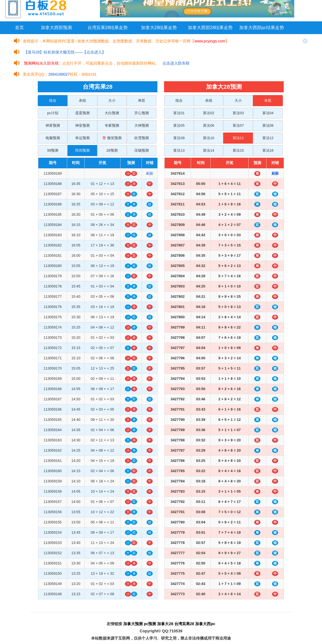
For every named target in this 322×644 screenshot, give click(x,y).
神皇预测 (82, 125)
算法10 (208, 138)
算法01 (179, 113)
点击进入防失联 (176, 63)
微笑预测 (112, 138)
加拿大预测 (133, 624)
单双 (142, 100)
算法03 (238, 113)
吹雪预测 (142, 138)
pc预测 (150, 624)
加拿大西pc (205, 624)
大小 (112, 100)
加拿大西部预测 (56, 28)
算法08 (268, 125)
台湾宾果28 (184, 624)
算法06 (208, 125)
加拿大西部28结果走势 (210, 28)
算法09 (179, 138)
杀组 (82, 100)
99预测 (53, 150)
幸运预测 (82, 138)
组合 (53, 100)
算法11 (238, 138)
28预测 (112, 150)
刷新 (150, 173)
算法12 (268, 138)
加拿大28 (165, 624)
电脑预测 (53, 138)
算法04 (268, 113)
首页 (19, 28)
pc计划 (53, 113)
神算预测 (53, 125)
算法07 (238, 125)
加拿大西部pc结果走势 (262, 28)
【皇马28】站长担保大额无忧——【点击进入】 (65, 52)
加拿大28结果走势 (159, 28)
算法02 (208, 113)
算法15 (238, 150)
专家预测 (112, 125)
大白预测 (112, 113)
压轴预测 (142, 150)
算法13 (179, 150)
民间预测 (82, 150)
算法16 (268, 150)
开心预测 (142, 113)
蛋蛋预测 (82, 113)
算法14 (208, 150)
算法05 (179, 125)
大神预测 (142, 125)
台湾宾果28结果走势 (108, 28)
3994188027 (59, 74)
